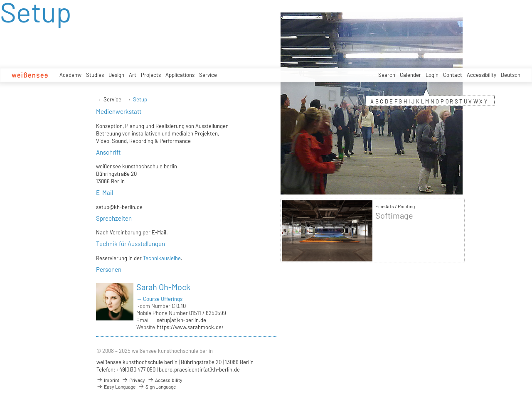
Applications (180, 75)
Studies (95, 75)
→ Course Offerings (159, 299)
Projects (151, 75)
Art (133, 75)
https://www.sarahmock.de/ (190, 327)
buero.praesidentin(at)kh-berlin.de (199, 369)
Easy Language (116, 387)
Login (432, 75)
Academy (70, 75)
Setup (140, 99)
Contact (453, 75)
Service (208, 75)
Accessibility (482, 75)
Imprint (108, 380)
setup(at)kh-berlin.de (181, 320)
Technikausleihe (162, 258)
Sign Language (157, 387)
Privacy (133, 380)
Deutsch (511, 75)
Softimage (394, 215)
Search (387, 75)
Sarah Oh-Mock (163, 287)
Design (116, 75)
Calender (410, 75)
